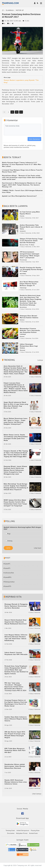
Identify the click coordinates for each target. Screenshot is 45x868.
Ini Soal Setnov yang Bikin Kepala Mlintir (30, 213)
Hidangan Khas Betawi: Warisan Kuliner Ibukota (29, 317)
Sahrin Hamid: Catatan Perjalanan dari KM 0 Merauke (16, 653)
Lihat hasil (38, 548)
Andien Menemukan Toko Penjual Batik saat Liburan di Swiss (31, 227)
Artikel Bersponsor (23, 830)
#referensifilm (9, 573)
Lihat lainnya (37, 794)
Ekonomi (22, 350)
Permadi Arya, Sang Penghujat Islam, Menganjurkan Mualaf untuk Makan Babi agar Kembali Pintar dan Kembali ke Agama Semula (16, 670)
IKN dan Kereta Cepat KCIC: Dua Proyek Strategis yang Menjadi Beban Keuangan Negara (15, 735)
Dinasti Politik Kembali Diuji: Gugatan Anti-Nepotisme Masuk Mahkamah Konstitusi (16, 622)
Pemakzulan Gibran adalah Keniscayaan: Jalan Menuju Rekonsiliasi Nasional (15, 766)
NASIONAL (23, 274)
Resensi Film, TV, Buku (27, 245)
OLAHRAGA (10, 10)
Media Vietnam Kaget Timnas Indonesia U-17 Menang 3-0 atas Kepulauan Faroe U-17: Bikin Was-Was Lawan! (22, 164)
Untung (9, 541)
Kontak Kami (33, 833)
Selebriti (23, 231)
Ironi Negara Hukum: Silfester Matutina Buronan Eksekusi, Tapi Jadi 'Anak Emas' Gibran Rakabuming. (16, 638)
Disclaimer (11, 833)
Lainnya (40, 360)
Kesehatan (23, 307)
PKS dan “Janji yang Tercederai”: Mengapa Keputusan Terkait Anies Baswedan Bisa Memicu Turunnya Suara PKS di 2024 (15, 687)
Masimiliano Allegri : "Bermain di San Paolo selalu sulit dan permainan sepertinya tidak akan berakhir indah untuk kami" (22, 177)
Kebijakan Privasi (22, 833)
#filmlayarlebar (9, 582)
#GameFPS (7, 586)
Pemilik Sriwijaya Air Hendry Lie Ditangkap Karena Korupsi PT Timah (31, 269)
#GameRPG (7, 577)
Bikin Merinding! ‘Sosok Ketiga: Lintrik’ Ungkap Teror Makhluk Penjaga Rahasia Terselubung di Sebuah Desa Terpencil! (16, 487)
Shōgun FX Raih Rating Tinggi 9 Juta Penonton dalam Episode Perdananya (31, 241)
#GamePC (7, 564)
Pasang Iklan (35, 830)
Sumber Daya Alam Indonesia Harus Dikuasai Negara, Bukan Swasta (16, 719)
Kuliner (22, 320)
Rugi (8, 534)
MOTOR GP (20, 10)
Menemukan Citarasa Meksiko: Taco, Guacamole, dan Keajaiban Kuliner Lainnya (30, 331)
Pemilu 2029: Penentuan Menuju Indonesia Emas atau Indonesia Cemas (16, 782)
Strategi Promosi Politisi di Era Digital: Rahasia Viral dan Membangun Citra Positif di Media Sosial (16, 703)
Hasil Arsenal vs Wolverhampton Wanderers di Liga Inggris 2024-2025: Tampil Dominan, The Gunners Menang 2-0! (22, 185)
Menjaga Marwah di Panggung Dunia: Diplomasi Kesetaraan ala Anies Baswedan (16, 606)
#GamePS (7, 568)
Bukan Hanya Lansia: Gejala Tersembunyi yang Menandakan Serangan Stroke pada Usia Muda (16, 438)
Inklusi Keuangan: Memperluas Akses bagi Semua (29, 346)
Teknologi (23, 288)
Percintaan (23, 260)
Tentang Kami (10, 830)
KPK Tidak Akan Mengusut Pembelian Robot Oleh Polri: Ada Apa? (15, 750)
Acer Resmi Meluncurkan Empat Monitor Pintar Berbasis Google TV (29, 284)
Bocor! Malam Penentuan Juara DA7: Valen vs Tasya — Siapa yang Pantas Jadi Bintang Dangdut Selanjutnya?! (16, 421)
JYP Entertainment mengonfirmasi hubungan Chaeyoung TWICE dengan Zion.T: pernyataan (30, 255)
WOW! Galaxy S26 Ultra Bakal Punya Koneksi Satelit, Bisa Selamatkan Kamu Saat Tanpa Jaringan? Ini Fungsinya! (15, 503)
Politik (22, 216)
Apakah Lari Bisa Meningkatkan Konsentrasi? (19, 196)
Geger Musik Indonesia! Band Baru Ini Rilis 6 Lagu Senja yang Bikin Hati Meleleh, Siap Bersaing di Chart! (16, 405)
